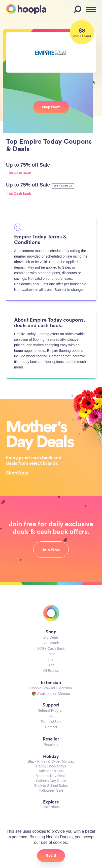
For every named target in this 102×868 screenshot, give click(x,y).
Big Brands (51, 643)
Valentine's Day (51, 771)
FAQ (51, 716)
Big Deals (51, 637)
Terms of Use (51, 722)
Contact (51, 727)
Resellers (51, 745)
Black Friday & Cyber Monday (51, 761)
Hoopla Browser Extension (51, 688)
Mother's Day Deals (51, 776)
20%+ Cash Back (51, 648)
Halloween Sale (51, 790)
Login (51, 654)
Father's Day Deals (51, 781)
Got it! (51, 855)
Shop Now (17, 473)
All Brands (51, 671)
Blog (51, 665)
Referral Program (51, 710)
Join (51, 660)
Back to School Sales (51, 786)
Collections (51, 807)
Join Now (51, 550)
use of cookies (54, 842)
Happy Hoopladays (51, 766)
